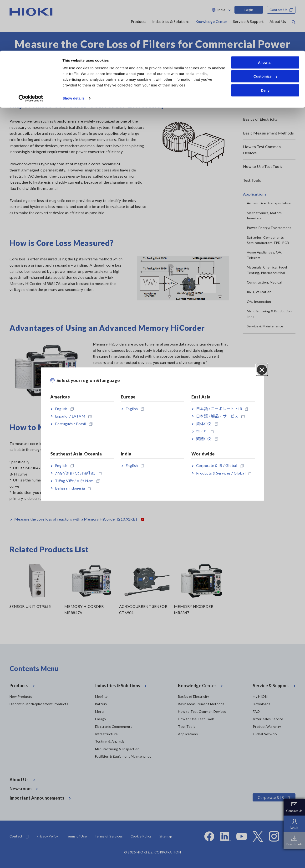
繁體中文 (207, 439)
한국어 (205, 431)
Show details (74, 48)
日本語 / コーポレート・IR (222, 408)
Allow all (265, 12)
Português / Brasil (74, 423)
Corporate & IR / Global (220, 465)
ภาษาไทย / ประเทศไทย (78, 473)
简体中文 (207, 423)
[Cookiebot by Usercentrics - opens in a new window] (31, 48)
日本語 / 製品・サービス (220, 416)
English (64, 408)
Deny (265, 40)
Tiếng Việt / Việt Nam (77, 480)
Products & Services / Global (224, 473)
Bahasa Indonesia (73, 488)
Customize (265, 26)
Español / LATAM (73, 416)
